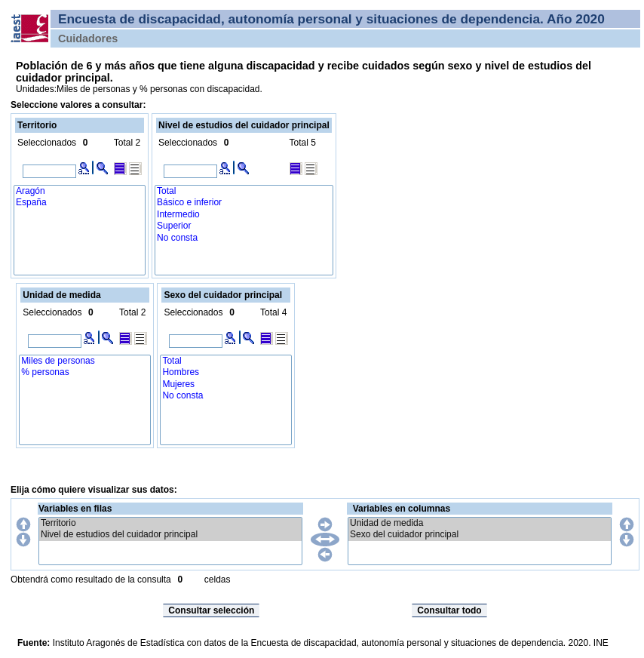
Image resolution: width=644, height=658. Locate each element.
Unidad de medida (480, 523)
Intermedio (244, 215)
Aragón (80, 191)
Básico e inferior (244, 203)
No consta (244, 238)
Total (244, 191)
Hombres (226, 372)
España (80, 203)
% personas (85, 372)
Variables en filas (75, 509)
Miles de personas (85, 361)
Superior (244, 226)
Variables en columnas (402, 509)
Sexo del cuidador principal (480, 535)
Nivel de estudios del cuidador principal (170, 535)
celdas (218, 580)
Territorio (170, 523)
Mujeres (226, 384)
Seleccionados (47, 143)
